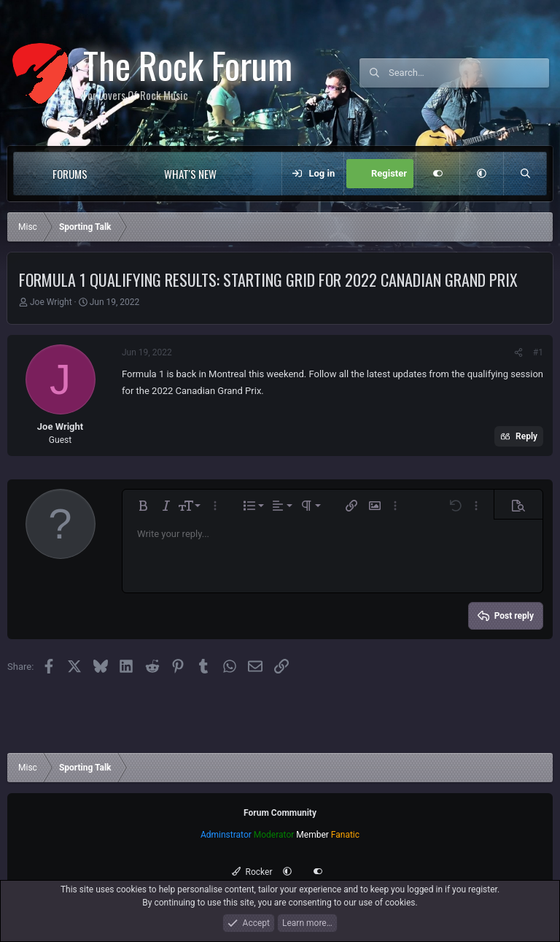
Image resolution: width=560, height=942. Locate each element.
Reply (526, 436)
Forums (70, 174)
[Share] (518, 352)
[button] (117, 174)
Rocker (252, 872)
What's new (190, 174)
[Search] (469, 73)
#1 (538, 352)
